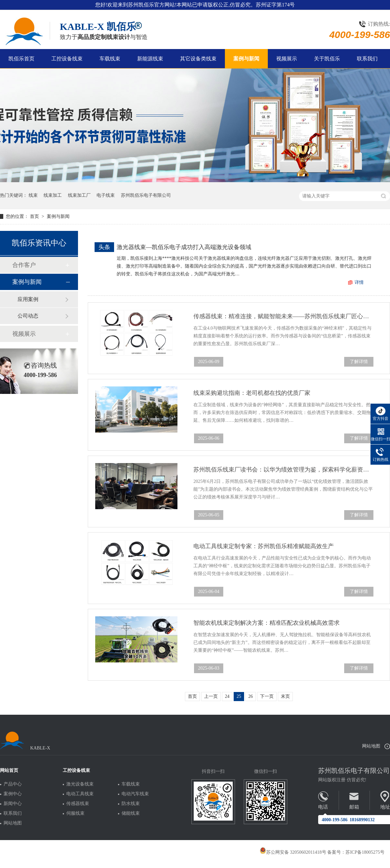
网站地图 (371, 746)
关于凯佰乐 (327, 59)
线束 (33, 195)
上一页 (211, 696)
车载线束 (110, 59)
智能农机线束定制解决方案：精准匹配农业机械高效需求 (266, 623)
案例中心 (13, 794)
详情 (359, 282)
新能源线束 (150, 59)
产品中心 (13, 784)
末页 (285, 696)
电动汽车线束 (135, 794)
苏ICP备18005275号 (365, 852)
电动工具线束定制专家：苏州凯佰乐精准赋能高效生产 (264, 546)
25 (239, 696)
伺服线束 (75, 813)
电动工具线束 (80, 794)
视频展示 (287, 59)
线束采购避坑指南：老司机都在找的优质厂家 (252, 393)
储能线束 (131, 813)
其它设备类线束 (198, 59)
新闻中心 (13, 804)
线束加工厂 (79, 195)
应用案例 (28, 299)
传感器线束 (78, 804)
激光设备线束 (80, 784)
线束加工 (53, 195)
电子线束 (106, 195)
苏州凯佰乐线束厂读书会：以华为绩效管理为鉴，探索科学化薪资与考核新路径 (283, 470)
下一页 (267, 696)
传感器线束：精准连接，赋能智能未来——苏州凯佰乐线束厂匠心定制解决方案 (283, 316)
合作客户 (24, 265)
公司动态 (28, 316)
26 (251, 696)
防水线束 (131, 804)
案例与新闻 (246, 59)
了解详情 (359, 362)
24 (227, 696)
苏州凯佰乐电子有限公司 (146, 195)
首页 (35, 216)
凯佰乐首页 (21, 59)
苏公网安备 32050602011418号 (293, 852)
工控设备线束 (67, 59)
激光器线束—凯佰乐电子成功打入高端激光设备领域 (184, 247)
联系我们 (367, 59)
